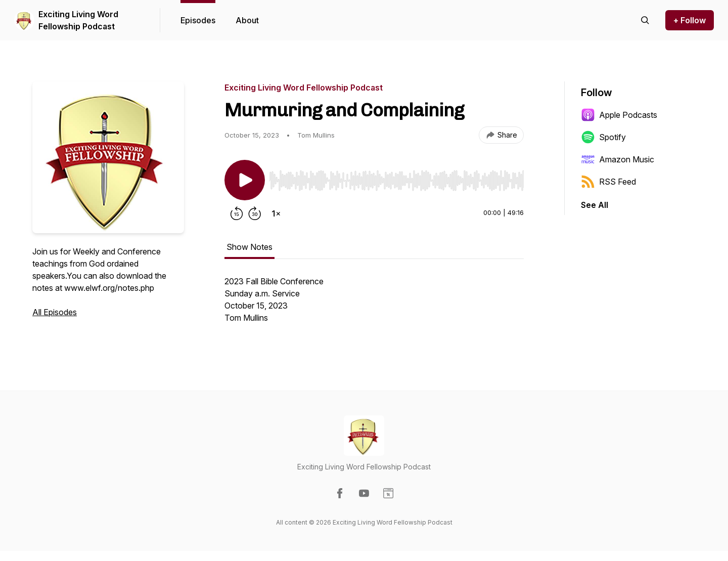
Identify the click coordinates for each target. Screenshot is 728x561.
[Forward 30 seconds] (255, 213)
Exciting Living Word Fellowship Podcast (78, 20)
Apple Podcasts (619, 115)
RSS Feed (608, 182)
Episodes (198, 20)
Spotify (603, 137)
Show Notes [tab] (249, 247)
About (247, 20)
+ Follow (690, 20)
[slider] (396, 181)
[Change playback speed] (276, 213)
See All (595, 205)
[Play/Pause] (245, 180)
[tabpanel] (374, 305)
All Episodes (55, 312)
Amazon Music (618, 159)
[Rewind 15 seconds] (237, 213)
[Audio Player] (396, 178)
